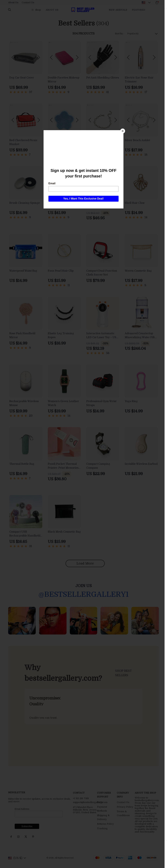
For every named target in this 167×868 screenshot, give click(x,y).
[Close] (123, 131)
